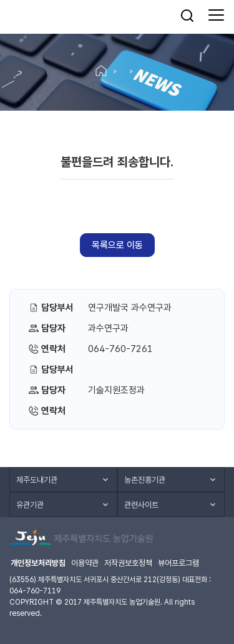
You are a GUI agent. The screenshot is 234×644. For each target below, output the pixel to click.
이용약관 (85, 563)
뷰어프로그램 (178, 563)
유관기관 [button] (30, 505)
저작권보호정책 (128, 563)
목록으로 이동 (117, 245)
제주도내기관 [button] (37, 480)
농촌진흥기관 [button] (145, 480)
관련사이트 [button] (141, 505)
